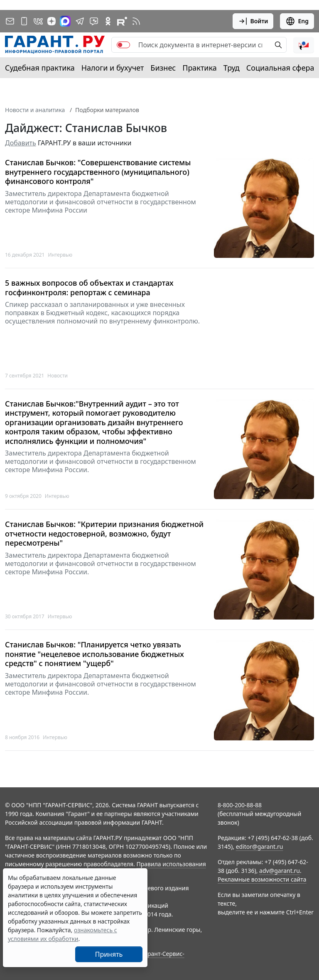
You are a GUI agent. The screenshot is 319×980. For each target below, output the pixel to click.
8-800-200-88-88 (240, 805)
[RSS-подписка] (136, 21)
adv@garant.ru (280, 871)
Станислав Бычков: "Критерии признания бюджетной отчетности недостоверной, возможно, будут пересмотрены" (104, 534)
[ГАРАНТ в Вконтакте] (38, 21)
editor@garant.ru (260, 846)
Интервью (60, 255)
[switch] (123, 45)
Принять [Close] (109, 954)
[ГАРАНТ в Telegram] (80, 21)
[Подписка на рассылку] (10, 21)
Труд (232, 68)
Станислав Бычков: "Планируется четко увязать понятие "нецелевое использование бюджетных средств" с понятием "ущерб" (94, 654)
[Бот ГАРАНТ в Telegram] (94, 21)
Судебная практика (40, 68)
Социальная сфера (280, 68)
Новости (58, 376)
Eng (297, 21)
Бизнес (163, 68)
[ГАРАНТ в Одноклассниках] (108, 21)
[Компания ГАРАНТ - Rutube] (122, 21)
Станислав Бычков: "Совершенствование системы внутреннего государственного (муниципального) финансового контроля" (98, 172)
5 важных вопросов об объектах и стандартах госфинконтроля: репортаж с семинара (89, 288)
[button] (304, 45)
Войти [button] (253, 21)
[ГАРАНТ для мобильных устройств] (24, 21)
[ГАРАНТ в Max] (65, 21)
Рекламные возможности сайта (262, 879)
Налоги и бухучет (113, 68)
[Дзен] (52, 21)
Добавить (21, 143)
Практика (199, 68)
